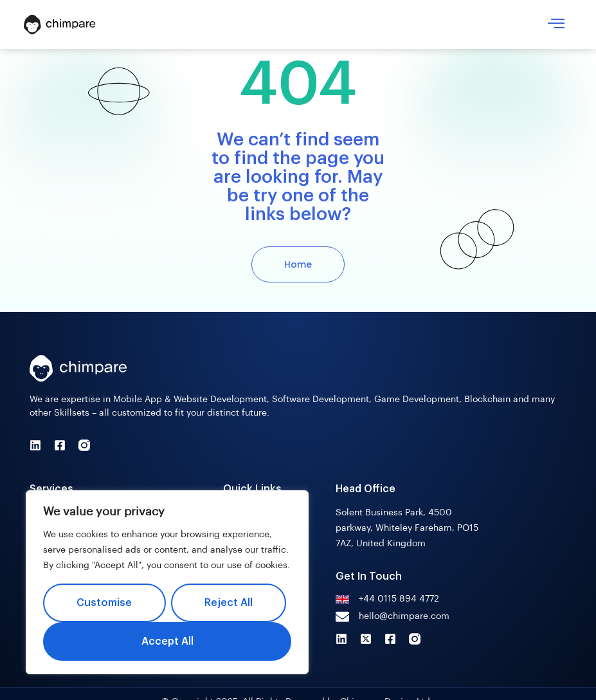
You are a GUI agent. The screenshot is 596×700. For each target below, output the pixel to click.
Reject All (229, 603)
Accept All (167, 641)
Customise (104, 603)
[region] (167, 582)
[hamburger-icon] (556, 25)
